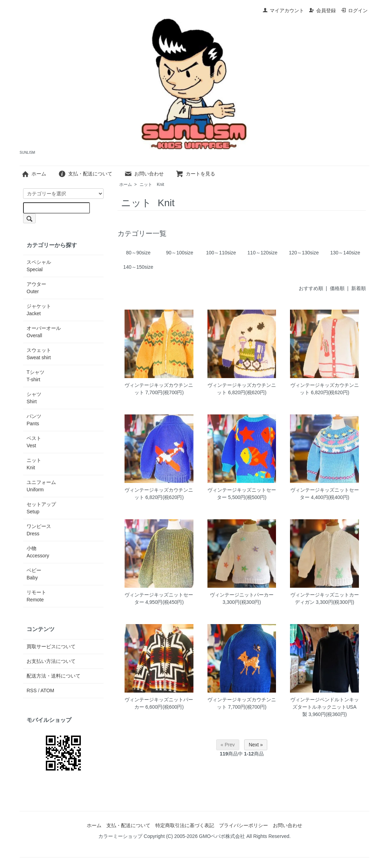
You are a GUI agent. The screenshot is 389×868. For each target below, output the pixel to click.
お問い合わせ (144, 174)
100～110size (221, 253)
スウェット (39, 354)
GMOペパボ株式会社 (222, 836)
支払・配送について (85, 174)
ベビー (34, 574)
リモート (36, 596)
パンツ (34, 420)
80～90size (138, 253)
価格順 (337, 288)
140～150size (138, 267)
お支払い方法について (51, 661)
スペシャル (39, 266)
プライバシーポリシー (243, 825)
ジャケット (39, 310)
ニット (152, 185)
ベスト (34, 442)
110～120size (262, 253)
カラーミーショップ (120, 836)
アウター (36, 288)
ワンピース (39, 530)
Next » (256, 745)
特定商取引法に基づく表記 (185, 825)
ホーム (34, 174)
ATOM (47, 690)
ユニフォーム (41, 486)
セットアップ (41, 508)
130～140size (345, 253)
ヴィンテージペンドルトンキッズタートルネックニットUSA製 (325, 707)
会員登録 (322, 10)
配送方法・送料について (54, 676)
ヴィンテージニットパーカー (242, 595)
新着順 (359, 288)
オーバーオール (44, 332)
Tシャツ (36, 376)
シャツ (34, 398)
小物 (38, 552)
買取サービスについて (51, 646)
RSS (32, 690)
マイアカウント (283, 10)
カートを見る (195, 174)
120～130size (304, 253)
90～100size (180, 253)
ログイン (354, 10)
